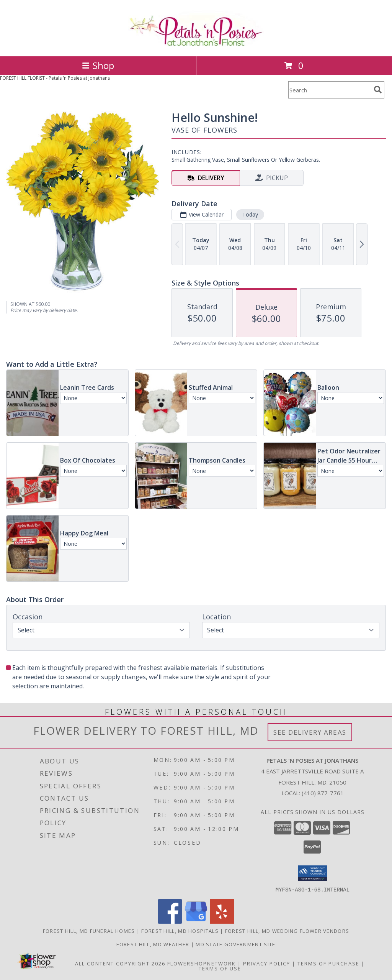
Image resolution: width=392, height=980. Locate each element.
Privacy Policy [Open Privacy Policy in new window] (267, 963)
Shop (98, 65)
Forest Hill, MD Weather (153, 944)
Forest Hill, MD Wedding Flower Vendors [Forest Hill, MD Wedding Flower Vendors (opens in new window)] (287, 931)
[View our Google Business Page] (196, 921)
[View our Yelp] (222, 921)
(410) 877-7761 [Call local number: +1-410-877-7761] (323, 793)
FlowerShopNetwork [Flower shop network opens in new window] (202, 963)
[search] (378, 90)
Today (250, 214)
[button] (313, 873)
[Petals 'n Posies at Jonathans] (196, 45)
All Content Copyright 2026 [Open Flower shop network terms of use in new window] (120, 963)
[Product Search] (330, 90)
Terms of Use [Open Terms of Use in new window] (220, 968)
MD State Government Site (235, 944)
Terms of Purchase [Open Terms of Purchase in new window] (328, 963)
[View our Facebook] (170, 921)
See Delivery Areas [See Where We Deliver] (310, 732)
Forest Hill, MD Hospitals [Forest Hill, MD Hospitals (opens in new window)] (180, 931)
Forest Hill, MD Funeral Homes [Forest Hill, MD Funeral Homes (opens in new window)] (89, 931)
